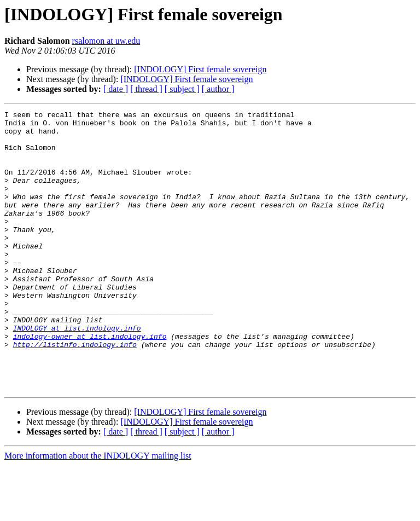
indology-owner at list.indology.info (90, 382)
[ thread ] (146, 89)
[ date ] (116, 89)
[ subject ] (182, 89)
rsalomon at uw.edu (106, 41)
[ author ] (218, 89)
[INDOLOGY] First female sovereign (200, 69)
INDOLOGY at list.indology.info (77, 372)
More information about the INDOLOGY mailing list (98, 511)
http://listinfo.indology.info (75, 392)
